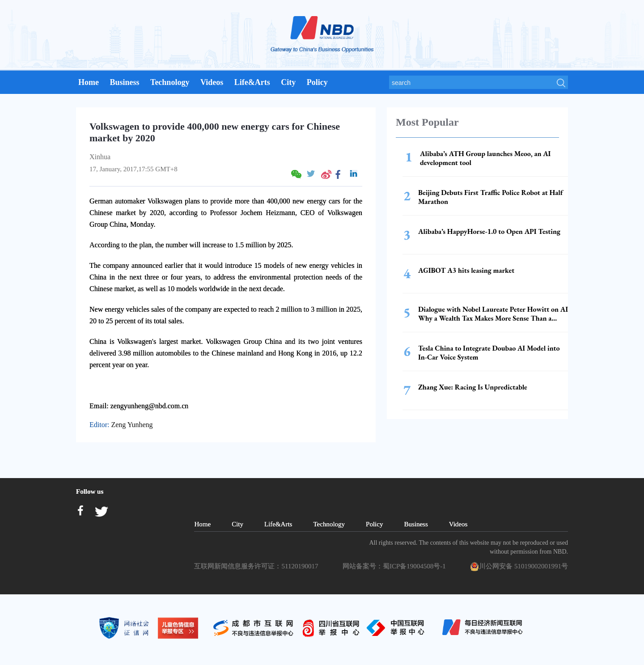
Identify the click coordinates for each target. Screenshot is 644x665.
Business (124, 82)
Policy (317, 82)
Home (89, 82)
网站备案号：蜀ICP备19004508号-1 (396, 566)
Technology (170, 82)
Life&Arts (252, 82)
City (288, 82)
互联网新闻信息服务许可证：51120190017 (258, 566)
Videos (212, 82)
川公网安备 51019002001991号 (519, 567)
